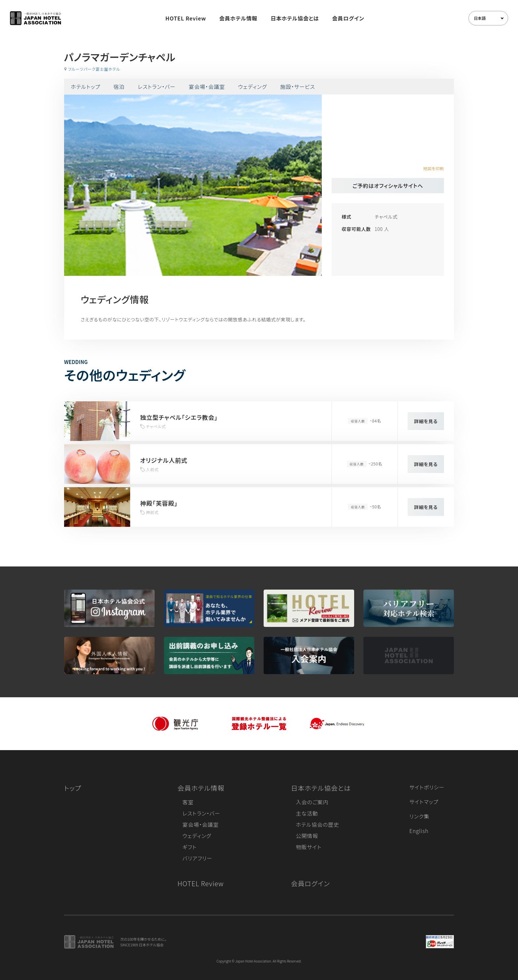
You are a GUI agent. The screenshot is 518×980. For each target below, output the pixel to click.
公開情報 (307, 836)
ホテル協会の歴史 (318, 824)
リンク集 (419, 816)
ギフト (189, 847)
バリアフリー (197, 858)
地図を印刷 (434, 168)
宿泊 (119, 87)
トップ (73, 788)
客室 (188, 802)
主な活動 (307, 813)
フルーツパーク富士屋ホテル (94, 69)
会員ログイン (348, 18)
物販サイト (309, 847)
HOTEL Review (186, 18)
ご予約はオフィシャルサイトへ (388, 186)
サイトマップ (424, 802)
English (419, 831)
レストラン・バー (157, 87)
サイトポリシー (427, 787)
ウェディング (253, 87)
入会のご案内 (312, 802)
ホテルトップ (85, 87)
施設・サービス (298, 87)
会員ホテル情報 (239, 18)
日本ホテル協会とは (295, 18)
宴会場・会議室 (207, 87)
